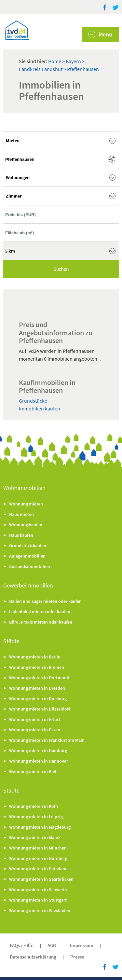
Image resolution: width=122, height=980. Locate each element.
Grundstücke (33, 401)
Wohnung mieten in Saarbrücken (41, 879)
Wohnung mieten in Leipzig (36, 817)
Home (55, 61)
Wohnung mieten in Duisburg (38, 698)
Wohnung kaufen (26, 525)
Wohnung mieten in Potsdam (38, 869)
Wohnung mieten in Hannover (39, 761)
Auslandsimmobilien (30, 566)
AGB (52, 945)
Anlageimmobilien (27, 556)
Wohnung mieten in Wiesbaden (40, 910)
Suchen (61, 269)
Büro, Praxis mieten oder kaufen (41, 622)
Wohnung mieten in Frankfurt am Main (47, 740)
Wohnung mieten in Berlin (35, 657)
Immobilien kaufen (40, 408)
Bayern (74, 61)
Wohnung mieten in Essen (35, 730)
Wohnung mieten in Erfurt (35, 719)
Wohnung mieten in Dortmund (39, 678)
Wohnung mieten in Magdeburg (40, 827)
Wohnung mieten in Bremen (37, 667)
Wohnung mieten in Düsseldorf (40, 709)
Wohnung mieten (26, 504)
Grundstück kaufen (28, 545)
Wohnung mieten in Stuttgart (38, 900)
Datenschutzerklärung (33, 957)
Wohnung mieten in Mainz (35, 837)
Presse (77, 957)
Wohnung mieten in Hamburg (38, 751)
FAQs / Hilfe (22, 945)
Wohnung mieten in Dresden (37, 688)
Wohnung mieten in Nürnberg (38, 858)
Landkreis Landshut (41, 69)
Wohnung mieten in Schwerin (38, 890)
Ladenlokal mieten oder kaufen (40, 612)
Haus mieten (21, 514)
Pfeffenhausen (83, 69)
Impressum (82, 945)
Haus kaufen (21, 535)
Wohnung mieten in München (38, 848)
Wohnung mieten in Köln (34, 806)
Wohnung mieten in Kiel (33, 771)
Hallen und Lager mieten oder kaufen (45, 601)
